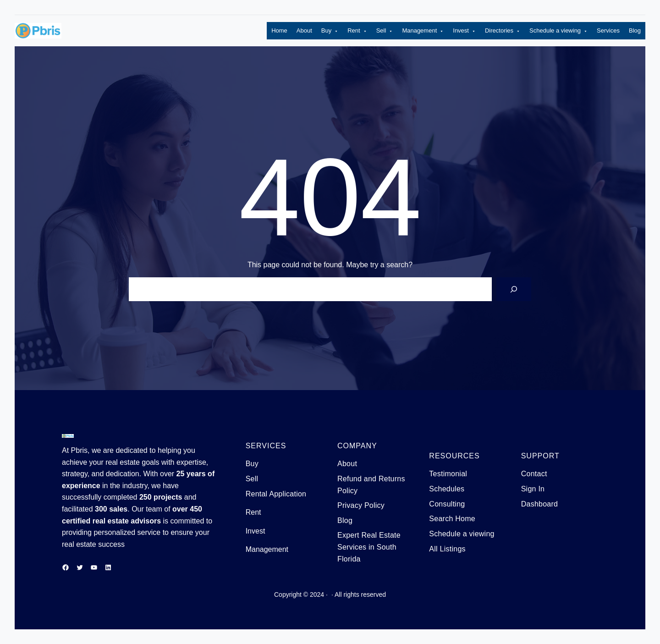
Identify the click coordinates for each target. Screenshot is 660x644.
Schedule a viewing (558, 31)
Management (423, 31)
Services (608, 30)
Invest (464, 31)
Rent (357, 31)
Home (279, 30)
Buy (330, 31)
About (304, 30)
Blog (635, 30)
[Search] (514, 289)
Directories (503, 31)
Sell (385, 31)
